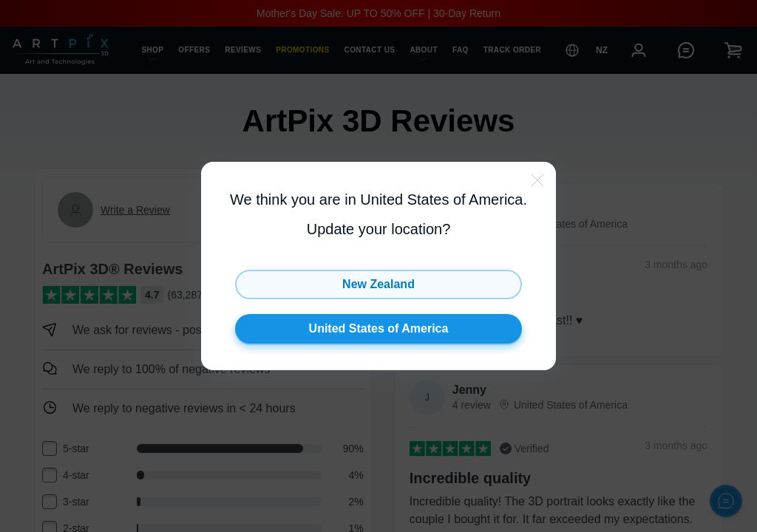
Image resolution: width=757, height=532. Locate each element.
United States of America (379, 328)
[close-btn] (537, 180)
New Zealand (378, 284)
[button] (378, 266)
